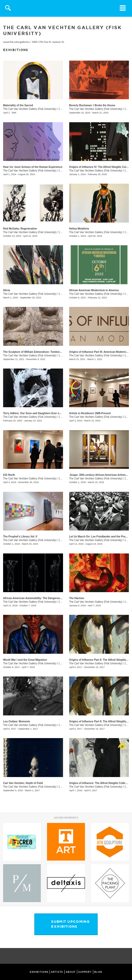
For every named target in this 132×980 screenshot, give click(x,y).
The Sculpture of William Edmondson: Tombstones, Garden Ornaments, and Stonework (57, 352)
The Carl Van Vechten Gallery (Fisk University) (30, 109)
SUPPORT (85, 972)
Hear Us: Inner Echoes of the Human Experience (33, 167)
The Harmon (77, 598)
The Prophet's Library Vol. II (20, 537)
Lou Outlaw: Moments (17, 721)
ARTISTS (57, 972)
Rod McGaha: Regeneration (20, 229)
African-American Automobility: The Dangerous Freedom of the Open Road (49, 598)
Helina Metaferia (79, 229)
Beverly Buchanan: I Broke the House (92, 105)
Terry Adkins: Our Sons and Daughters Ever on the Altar (37, 413)
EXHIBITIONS (39, 972)
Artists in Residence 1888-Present (90, 413)
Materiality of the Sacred (18, 105)
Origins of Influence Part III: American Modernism (100, 352)
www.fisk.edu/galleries (16, 42)
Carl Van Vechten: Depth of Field (23, 783)
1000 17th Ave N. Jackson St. (48, 42)
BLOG (98, 972)
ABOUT (71, 972)
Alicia (7, 290)
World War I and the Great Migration (25, 660)
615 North (9, 475)
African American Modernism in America (94, 290)
